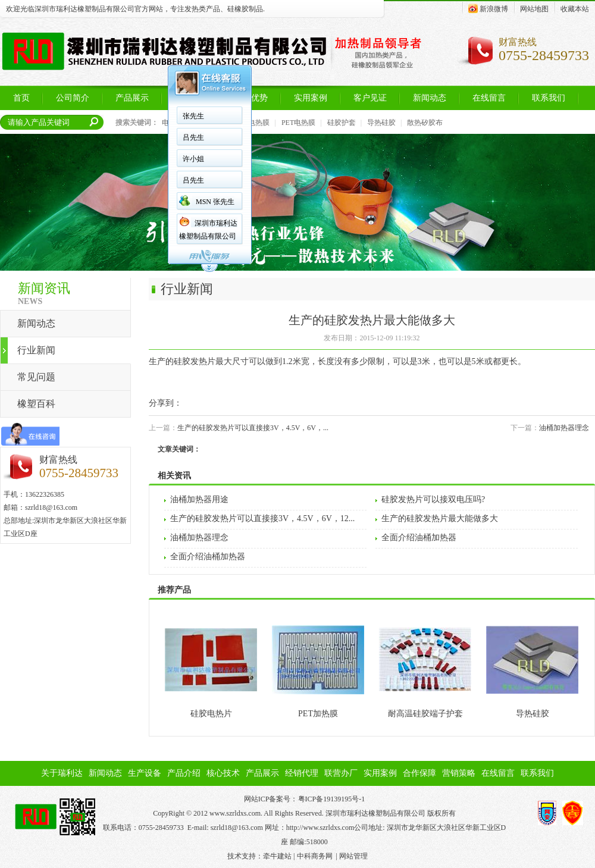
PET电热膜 (298, 123)
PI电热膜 (256, 123)
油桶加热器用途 (199, 499)
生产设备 (145, 773)
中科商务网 (315, 856)
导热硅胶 (381, 123)
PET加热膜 (318, 714)
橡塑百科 (36, 404)
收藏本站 (575, 9)
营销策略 (459, 773)
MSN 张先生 (215, 202)
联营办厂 (341, 773)
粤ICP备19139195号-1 (332, 799)
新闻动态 (36, 323)
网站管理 (353, 856)
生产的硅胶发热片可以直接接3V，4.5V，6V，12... (262, 518)
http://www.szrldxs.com (320, 828)
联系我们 (537, 773)
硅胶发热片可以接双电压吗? (433, 499)
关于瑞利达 (62, 773)
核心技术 (223, 773)
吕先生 (193, 137)
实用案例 (380, 773)
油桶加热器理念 (564, 428)
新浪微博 (488, 8)
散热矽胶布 (425, 123)
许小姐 (193, 159)
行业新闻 (36, 350)
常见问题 (36, 377)
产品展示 (262, 773)
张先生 (193, 116)
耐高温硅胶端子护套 (425, 714)
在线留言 (498, 773)
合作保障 (419, 773)
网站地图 (534, 9)
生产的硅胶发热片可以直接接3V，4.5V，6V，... (253, 428)
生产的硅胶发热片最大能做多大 (440, 518)
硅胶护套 (342, 123)
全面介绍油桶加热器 (419, 538)
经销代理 (302, 773)
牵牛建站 (277, 856)
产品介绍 (184, 773)
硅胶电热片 (211, 714)
